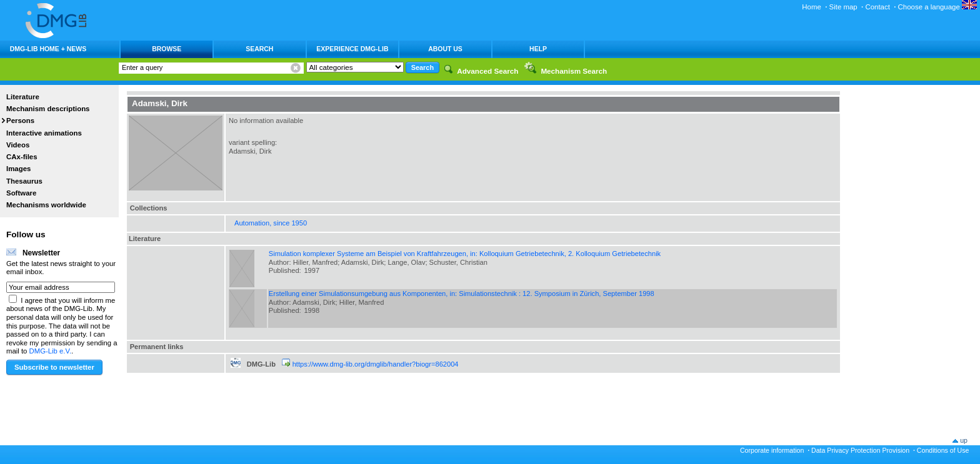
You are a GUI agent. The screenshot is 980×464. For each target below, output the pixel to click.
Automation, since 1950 (271, 223)
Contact (877, 7)
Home (812, 7)
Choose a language (937, 7)
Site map (843, 7)
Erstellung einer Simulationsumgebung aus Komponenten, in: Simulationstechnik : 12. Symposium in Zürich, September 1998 (462, 294)
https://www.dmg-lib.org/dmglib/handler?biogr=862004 (376, 364)
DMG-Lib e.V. (51, 351)
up (964, 440)
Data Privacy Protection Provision (860, 450)
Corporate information (772, 450)
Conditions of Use (943, 450)
